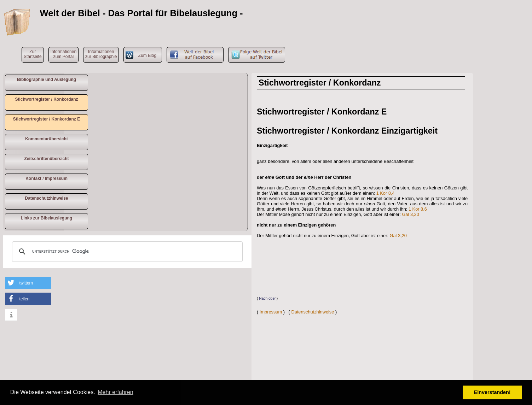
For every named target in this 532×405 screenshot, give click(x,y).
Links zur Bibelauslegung (47, 218)
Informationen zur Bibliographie (101, 54)
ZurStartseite (33, 54)
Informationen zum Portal (63, 54)
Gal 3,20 (410, 214)
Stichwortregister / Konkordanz (46, 99)
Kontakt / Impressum (47, 178)
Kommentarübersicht (47, 139)
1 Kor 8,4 (386, 193)
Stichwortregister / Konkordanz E (47, 119)
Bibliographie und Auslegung (47, 80)
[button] (28, 283)
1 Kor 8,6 (418, 209)
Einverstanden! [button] (492, 392)
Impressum (271, 312)
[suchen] (126, 252)
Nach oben (268, 298)
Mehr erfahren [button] (115, 392)
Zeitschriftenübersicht (46, 159)
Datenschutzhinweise (46, 198)
